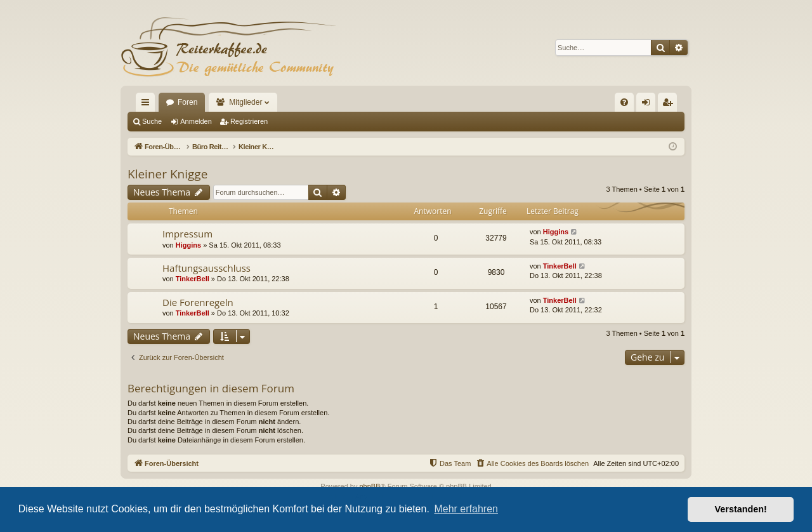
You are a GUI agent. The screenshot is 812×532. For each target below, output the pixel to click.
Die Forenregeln (198, 302)
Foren (187, 102)
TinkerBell (193, 279)
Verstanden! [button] (741, 509)
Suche (152, 121)
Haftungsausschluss (206, 268)
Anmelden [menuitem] (649, 105)
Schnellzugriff (148, 105)
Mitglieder (246, 102)
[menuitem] (624, 102)
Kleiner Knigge (167, 174)
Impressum (187, 234)
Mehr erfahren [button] (466, 509)
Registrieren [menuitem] (670, 105)
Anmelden (196, 121)
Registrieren (249, 121)
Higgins (188, 245)
